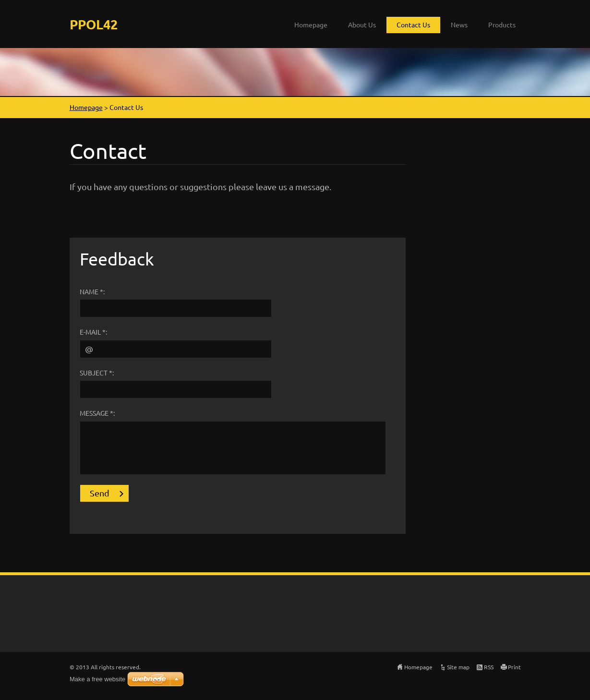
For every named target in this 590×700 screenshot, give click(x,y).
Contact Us (413, 24)
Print (514, 667)
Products (502, 24)
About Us (362, 24)
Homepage (311, 24)
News (459, 24)
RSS (489, 667)
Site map (458, 667)
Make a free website (97, 679)
